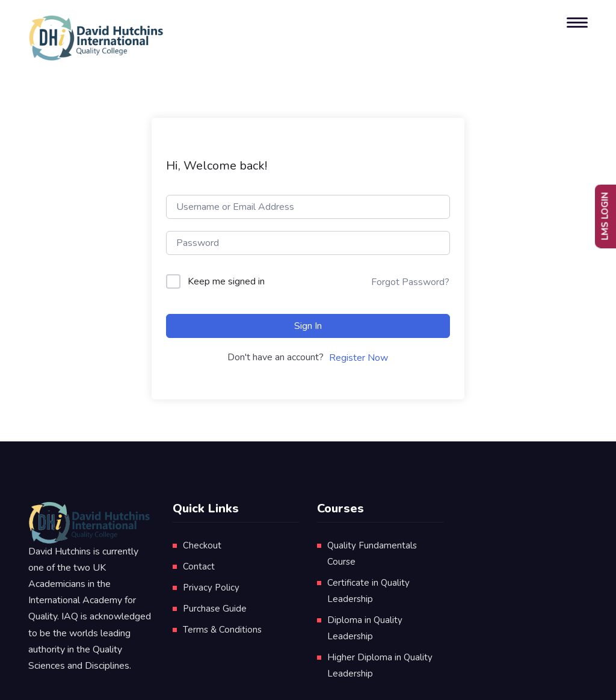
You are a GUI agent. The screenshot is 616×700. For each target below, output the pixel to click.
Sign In (308, 326)
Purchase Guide (215, 609)
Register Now (359, 358)
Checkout (202, 545)
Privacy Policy (211, 588)
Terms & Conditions (222, 630)
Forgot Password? (410, 282)
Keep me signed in (226, 281)
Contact (199, 566)
